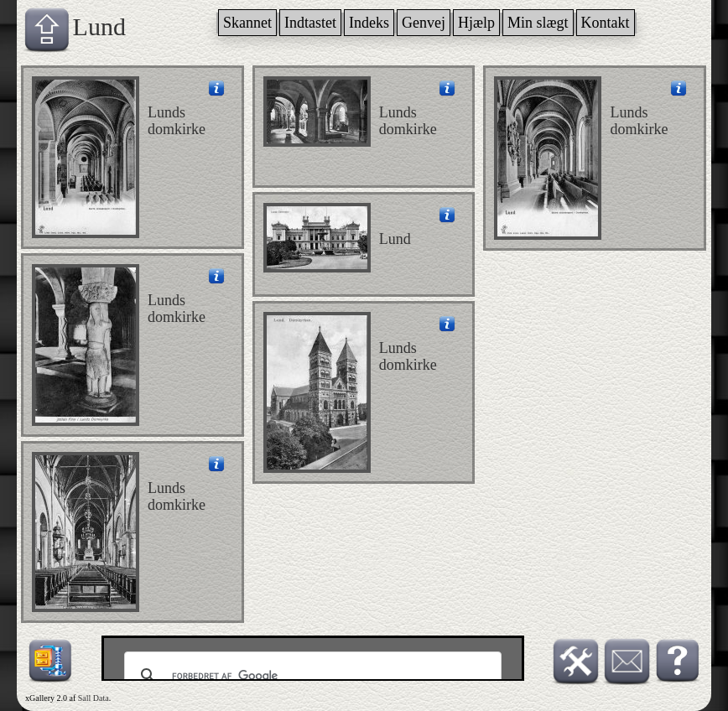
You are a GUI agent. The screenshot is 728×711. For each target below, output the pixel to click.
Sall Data (94, 698)
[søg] (310, 676)
